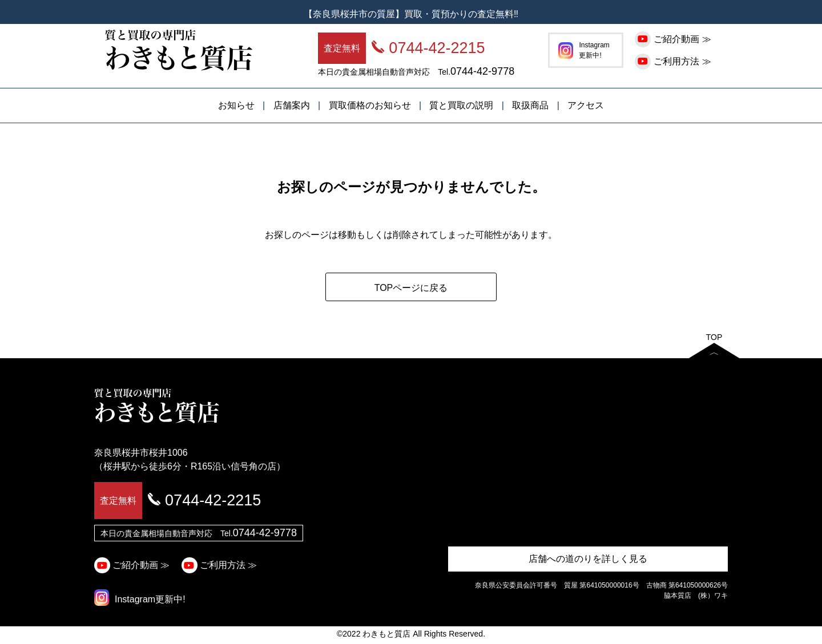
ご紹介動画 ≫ (674, 39)
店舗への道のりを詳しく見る (588, 559)
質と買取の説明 (461, 105)
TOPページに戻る (411, 288)
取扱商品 (530, 105)
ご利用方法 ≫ (674, 61)
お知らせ (236, 105)
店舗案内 (292, 105)
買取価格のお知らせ (370, 105)
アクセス (586, 105)
